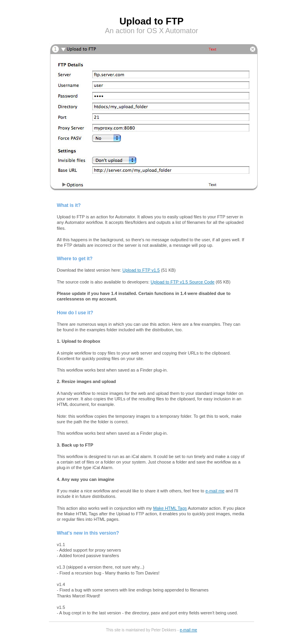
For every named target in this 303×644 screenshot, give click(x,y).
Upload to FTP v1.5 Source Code (183, 282)
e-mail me (215, 491)
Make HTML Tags (170, 508)
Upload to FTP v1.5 (141, 270)
